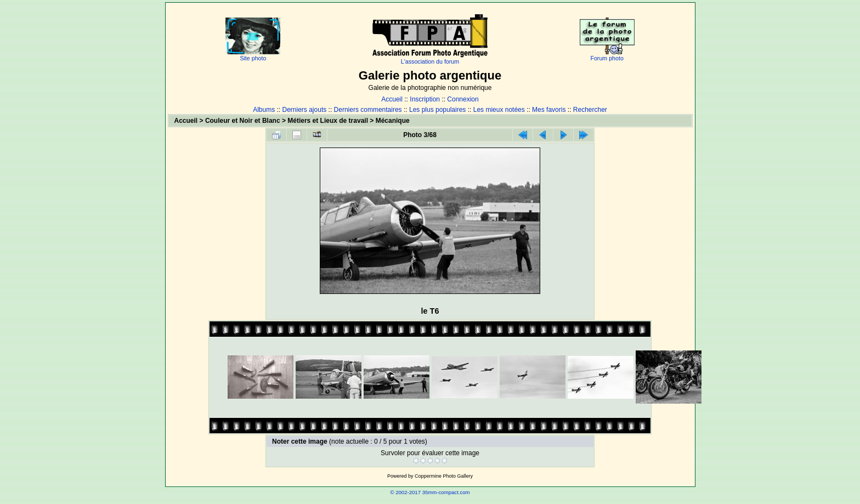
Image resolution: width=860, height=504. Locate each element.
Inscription (425, 99)
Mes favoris (549, 110)
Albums (264, 110)
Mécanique (393, 121)
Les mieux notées (499, 110)
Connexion (463, 99)
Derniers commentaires (368, 110)
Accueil (392, 99)
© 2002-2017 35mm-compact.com (430, 492)
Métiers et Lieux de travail (328, 121)
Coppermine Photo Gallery (444, 476)
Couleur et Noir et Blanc (243, 121)
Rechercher (590, 110)
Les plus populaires (437, 110)
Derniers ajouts (305, 110)
